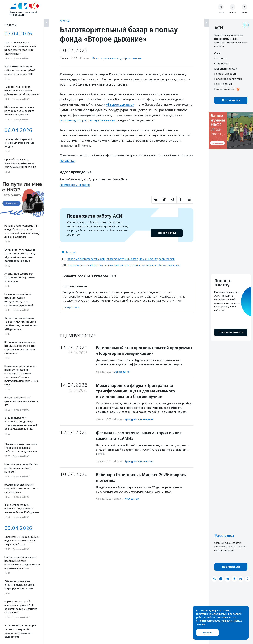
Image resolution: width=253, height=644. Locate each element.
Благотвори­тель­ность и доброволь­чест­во (117, 58)
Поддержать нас (225, 89)
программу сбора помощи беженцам (88, 120)
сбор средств (167, 259)
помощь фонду (148, 259)
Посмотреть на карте (75, 184)
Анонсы (65, 20)
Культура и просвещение (139, 419)
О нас (218, 53)
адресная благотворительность (86, 259)
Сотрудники (222, 63)
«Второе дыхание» (120, 105)
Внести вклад (167, 233)
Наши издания (223, 84)
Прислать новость (225, 74)
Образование (121, 371)
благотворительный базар (122, 259)
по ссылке (67, 160)
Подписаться (231, 100)
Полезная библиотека (228, 79)
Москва (71, 252)
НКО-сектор (132, 498)
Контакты (220, 58)
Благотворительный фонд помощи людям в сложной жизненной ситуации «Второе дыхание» (123, 265)
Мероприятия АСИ (226, 69)
